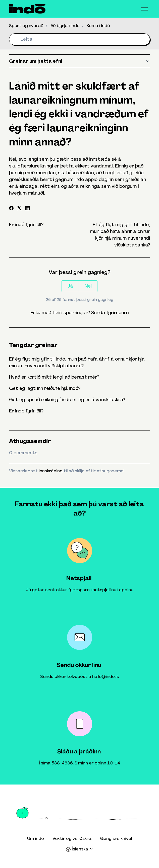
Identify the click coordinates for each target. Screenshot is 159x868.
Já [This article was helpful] (70, 286)
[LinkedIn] (27, 209)
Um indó (36, 838)
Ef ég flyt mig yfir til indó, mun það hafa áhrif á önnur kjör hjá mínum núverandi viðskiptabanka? (77, 362)
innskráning (51, 471)
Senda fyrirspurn (110, 313)
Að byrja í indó (65, 26)
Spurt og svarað (26, 26)
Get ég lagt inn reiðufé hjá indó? (45, 388)
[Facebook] (11, 209)
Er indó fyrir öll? (26, 225)
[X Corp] (19, 209)
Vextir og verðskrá (72, 838)
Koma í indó (98, 26)
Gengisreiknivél (116, 838)
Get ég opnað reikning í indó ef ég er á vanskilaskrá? (67, 400)
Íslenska (80, 849)
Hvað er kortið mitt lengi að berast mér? (54, 377)
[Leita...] (79, 39)
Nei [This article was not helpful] (88, 286)
